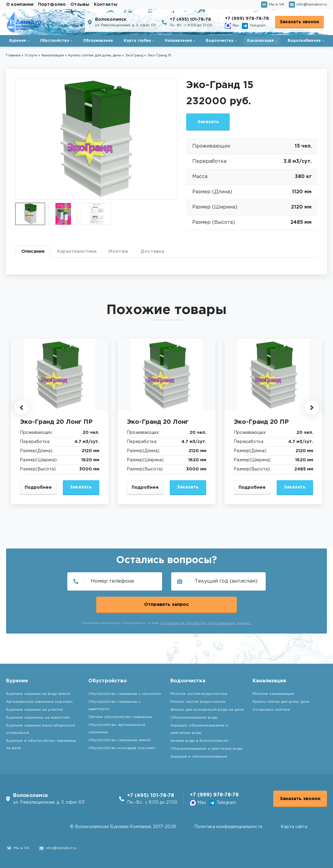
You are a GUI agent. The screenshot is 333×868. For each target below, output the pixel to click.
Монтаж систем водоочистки (199, 692)
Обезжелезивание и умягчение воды (206, 747)
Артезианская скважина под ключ (39, 700)
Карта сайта (294, 827)
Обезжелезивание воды (194, 716)
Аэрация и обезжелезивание (199, 755)
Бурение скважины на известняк (38, 716)
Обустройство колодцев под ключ (122, 746)
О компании (20, 5)
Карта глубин (137, 41)
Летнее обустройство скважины (120, 715)
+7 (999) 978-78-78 (247, 19)
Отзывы (80, 5)
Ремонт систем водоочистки (198, 700)
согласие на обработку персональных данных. (206, 606)
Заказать (210, 122)
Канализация (260, 41)
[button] (21, 411)
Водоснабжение (304, 41)
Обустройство (55, 41)
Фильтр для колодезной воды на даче (207, 708)
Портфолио (52, 5)
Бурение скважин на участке (35, 708)
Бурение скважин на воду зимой (38, 692)
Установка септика (271, 708)
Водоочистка (220, 41)
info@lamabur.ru (308, 5)
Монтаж (126, 254)
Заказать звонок (299, 22)
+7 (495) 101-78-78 (190, 20)
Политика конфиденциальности (228, 827)
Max (232, 26)
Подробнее (38, 491)
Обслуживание (98, 41)
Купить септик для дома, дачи (281, 700)
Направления (178, 41)
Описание (34, 254)
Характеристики (81, 254)
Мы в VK (273, 5)
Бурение (18, 41)
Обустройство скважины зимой (119, 738)
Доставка (162, 254)
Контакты (106, 5)
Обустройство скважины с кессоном (125, 692)
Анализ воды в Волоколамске (199, 739)
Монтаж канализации (273, 692)
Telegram (254, 26)
